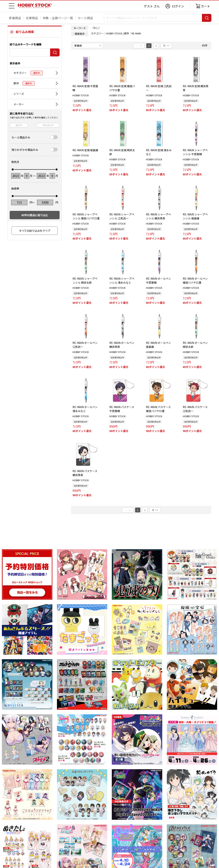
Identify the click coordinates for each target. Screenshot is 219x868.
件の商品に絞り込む (35, 215)
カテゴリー (28, 73)
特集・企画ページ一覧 (58, 18)
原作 (24, 83)
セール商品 (85, 18)
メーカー (19, 104)
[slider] (13, 169)
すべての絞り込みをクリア (35, 231)
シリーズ (19, 94)
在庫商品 (32, 18)
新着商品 (15, 18)
